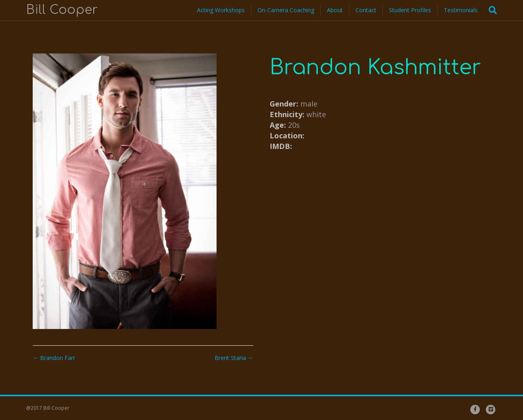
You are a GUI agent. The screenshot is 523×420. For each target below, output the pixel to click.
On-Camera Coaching (286, 10)
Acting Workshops (221, 10)
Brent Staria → (234, 358)
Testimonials (461, 10)
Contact (366, 10)
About (335, 10)
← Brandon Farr (54, 358)
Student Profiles (410, 10)
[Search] (490, 10)
